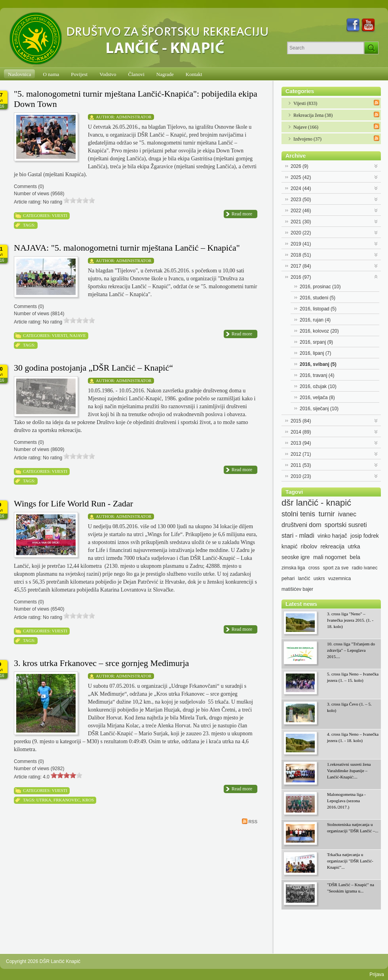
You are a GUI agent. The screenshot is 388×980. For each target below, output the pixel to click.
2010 (301, 476)
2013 (301, 443)
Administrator (134, 117)
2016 (301, 277)
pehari (288, 578)
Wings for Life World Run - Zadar (73, 503)
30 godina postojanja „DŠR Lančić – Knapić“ (93, 368)
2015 (301, 421)
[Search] (326, 48)
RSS (250, 821)
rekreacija (332, 546)
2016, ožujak (318, 386)
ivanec (347, 514)
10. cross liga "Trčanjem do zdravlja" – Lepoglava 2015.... (351, 650)
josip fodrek (365, 536)
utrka (44, 800)
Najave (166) (306, 127)
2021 (301, 222)
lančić (304, 578)
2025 (301, 177)
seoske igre (296, 557)
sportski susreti (346, 525)
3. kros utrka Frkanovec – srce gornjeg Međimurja (101, 663)
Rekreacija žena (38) (313, 115)
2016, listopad (318, 309)
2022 (301, 211)
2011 (301, 465)
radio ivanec (365, 568)
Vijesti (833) (305, 103)
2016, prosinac (320, 287)
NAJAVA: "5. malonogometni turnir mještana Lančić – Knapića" (127, 248)
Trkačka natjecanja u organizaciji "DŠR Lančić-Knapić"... (350, 861)
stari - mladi (298, 536)
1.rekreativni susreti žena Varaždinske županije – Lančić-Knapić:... (349, 771)
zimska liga (293, 568)
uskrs (319, 578)
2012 (301, 454)
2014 (301, 432)
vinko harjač (332, 536)
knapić (289, 546)
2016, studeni (318, 298)
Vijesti (60, 215)
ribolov (309, 546)
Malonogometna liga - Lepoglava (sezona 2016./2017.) (346, 801)
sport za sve (336, 568)
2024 (301, 188)
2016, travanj (317, 375)
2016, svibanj (318, 364)
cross (314, 568)
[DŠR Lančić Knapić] (141, 39)
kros (88, 800)
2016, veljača (317, 398)
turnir (326, 514)
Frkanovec (67, 800)
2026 (300, 166)
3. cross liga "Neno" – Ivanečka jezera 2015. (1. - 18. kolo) (350, 620)
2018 (301, 255)
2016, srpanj (316, 342)
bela (355, 557)
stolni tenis (298, 514)
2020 (301, 233)
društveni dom (301, 525)
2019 (301, 244)
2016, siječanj (319, 409)
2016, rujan (315, 320)
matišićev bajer (297, 589)
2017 (301, 266)
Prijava (377, 974)
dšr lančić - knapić (316, 503)
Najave (77, 335)
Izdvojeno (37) (307, 139)
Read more (242, 214)
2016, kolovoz (319, 331)
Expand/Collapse (376, 165)
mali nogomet (330, 557)
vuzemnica (339, 578)
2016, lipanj (315, 353)
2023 (301, 200)
